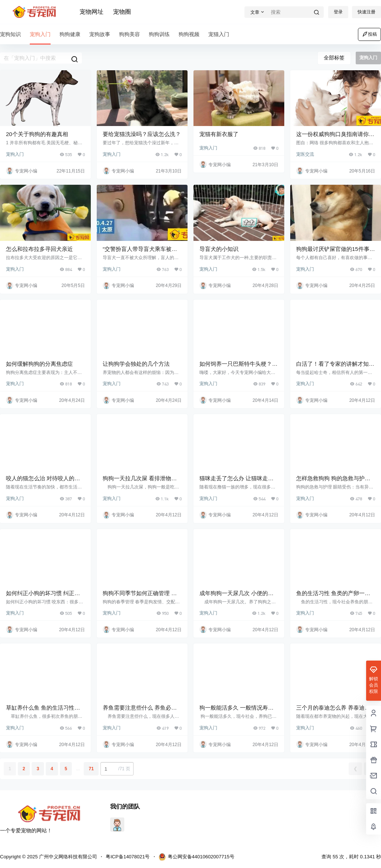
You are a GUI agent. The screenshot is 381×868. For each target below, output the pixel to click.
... (78, 769)
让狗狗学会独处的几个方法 (136, 364)
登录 (338, 12)
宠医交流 (305, 154)
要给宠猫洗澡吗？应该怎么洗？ (142, 134)
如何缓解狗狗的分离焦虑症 (39, 364)
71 (91, 769)
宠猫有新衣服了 (219, 134)
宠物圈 (122, 12)
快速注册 (366, 12)
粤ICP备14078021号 (128, 857)
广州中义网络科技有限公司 (67, 857)
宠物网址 (92, 12)
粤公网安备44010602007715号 (196, 857)
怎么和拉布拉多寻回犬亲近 (39, 249)
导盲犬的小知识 (219, 249)
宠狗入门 (15, 154)
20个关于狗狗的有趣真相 (37, 134)
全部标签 (334, 58)
